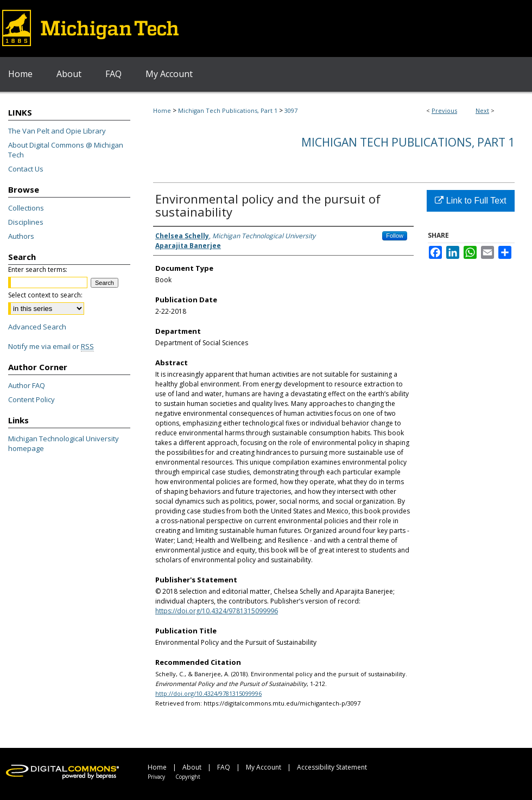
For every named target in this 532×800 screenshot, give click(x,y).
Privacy (156, 777)
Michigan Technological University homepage (64, 443)
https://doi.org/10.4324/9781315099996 (217, 611)
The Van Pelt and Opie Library (57, 131)
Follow (395, 236)
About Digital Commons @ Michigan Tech (66, 150)
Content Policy (31, 399)
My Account (264, 767)
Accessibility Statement (332, 767)
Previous (444, 110)
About (192, 767)
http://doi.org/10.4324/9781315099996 (208, 693)
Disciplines (26, 222)
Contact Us (26, 169)
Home (162, 110)
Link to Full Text (470, 201)
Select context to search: (45, 295)
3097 (291, 110)
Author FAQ (27, 385)
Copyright (188, 777)
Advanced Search (37, 327)
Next (482, 110)
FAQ (224, 767)
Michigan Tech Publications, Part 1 (228, 110)
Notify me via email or (51, 346)
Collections (26, 208)
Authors (21, 236)
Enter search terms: (38, 269)
